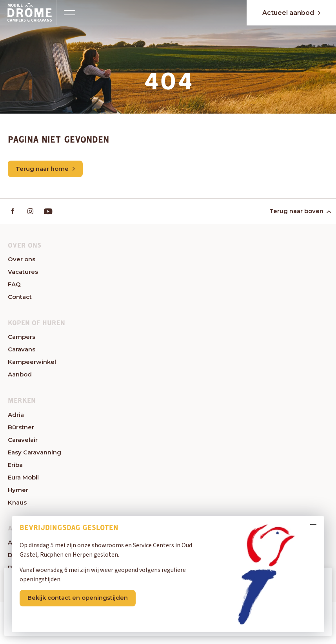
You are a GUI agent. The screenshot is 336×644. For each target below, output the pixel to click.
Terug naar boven (300, 211)
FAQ (14, 284)
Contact (20, 297)
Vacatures (23, 272)
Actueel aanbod (291, 13)
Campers (22, 337)
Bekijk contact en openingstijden (78, 598)
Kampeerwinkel (32, 362)
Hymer (18, 490)
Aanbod (20, 374)
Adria (16, 415)
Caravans (22, 349)
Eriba (15, 465)
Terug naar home (45, 169)
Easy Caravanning (35, 452)
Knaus (17, 502)
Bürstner (21, 427)
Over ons (22, 259)
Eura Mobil (23, 477)
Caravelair (23, 440)
